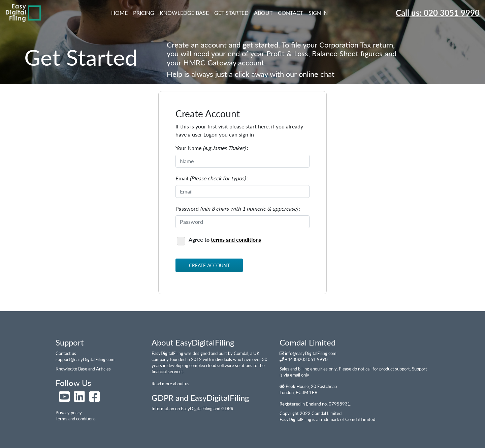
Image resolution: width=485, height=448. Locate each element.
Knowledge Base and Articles (83, 369)
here (261, 134)
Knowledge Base (184, 13)
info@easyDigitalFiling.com (311, 353)
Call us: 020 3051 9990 (438, 13)
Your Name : (212, 148)
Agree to (219, 240)
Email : (212, 178)
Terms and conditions (76, 419)
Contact (290, 13)
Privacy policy (69, 413)
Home (121, 12)
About (263, 13)
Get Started (231, 13)
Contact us (66, 353)
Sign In (318, 13)
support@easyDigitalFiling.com (85, 359)
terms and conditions (236, 240)
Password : (238, 208)
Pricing (144, 13)
